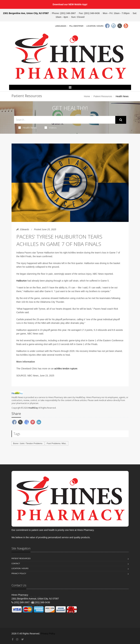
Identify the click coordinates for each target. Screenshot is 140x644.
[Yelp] (126, 26)
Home (87, 96)
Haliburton (22, 281)
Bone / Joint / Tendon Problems (28, 443)
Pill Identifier (76, 26)
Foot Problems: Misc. (57, 443)
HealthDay (33, 408)
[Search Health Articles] (65, 120)
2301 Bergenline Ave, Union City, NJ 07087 (26, 13)
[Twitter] (120, 26)
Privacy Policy (19, 573)
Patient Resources (103, 96)
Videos (51, 128)
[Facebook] (107, 26)
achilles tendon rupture (66, 369)
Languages (61, 26)
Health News (28, 128)
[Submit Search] (121, 120)
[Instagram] (113, 26)
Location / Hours (95, 26)
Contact (16, 563)
